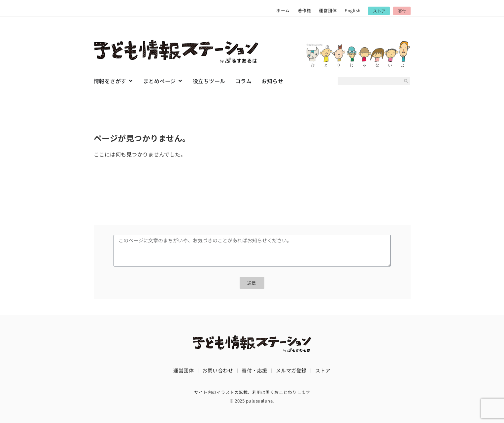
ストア (323, 370)
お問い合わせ (218, 370)
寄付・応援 (254, 370)
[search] (369, 81)
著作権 (304, 10)
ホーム (283, 10)
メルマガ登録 (291, 370)
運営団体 (328, 10)
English (353, 10)
